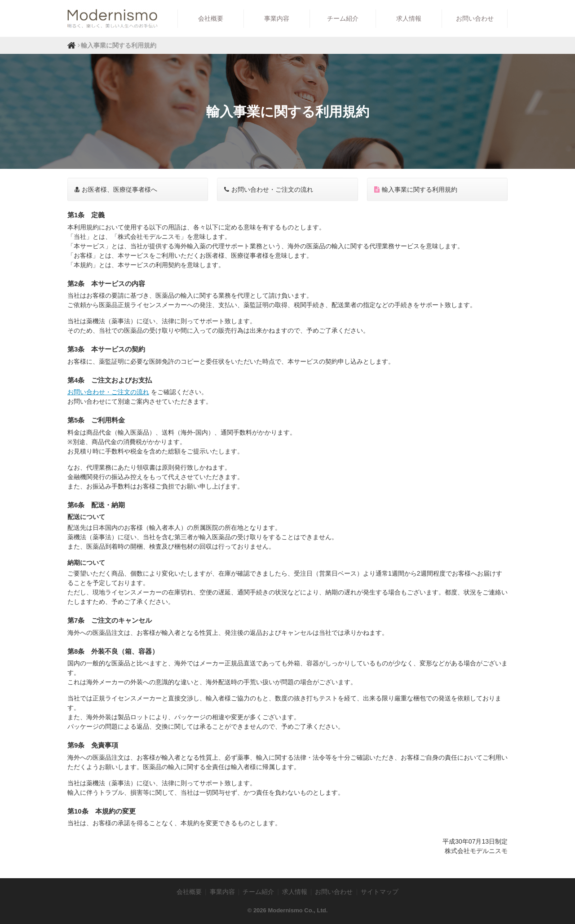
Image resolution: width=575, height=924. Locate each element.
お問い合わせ (475, 18)
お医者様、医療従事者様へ (116, 189)
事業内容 (277, 18)
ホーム (71, 45)
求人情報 (409, 18)
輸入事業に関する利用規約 (416, 189)
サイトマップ (380, 892)
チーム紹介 (343, 18)
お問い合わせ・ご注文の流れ (269, 189)
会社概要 (211, 18)
